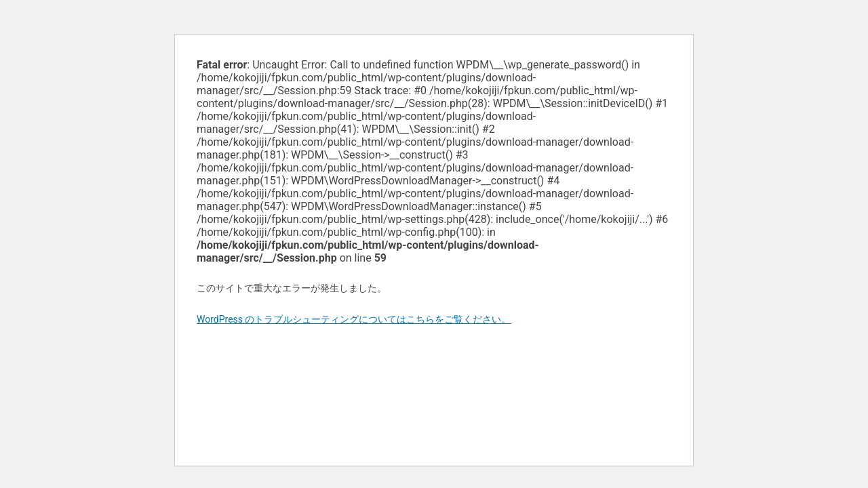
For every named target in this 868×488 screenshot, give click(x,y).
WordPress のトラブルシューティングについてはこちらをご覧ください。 (354, 319)
